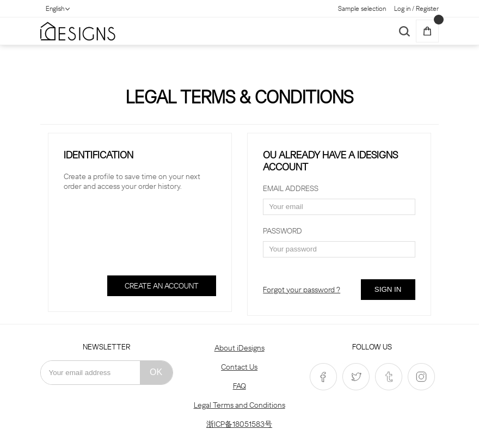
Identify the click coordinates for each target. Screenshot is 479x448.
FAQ (239, 386)
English (55, 8)
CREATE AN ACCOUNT (162, 286)
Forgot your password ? (302, 290)
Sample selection (362, 8)
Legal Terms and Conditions (239, 405)
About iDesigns (239, 348)
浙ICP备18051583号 (239, 424)
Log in (402, 8)
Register (427, 8)
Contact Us (239, 367)
